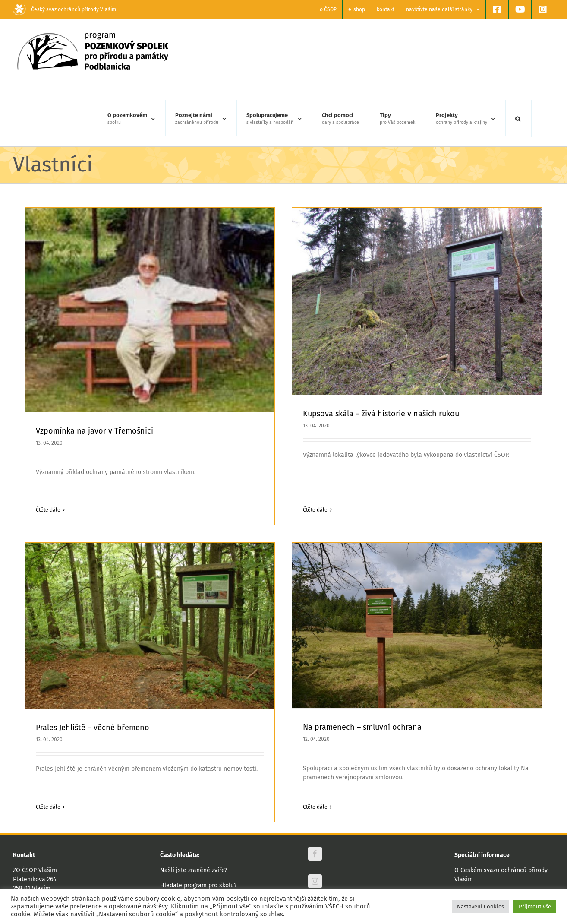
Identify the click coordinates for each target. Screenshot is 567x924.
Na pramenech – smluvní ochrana (320, 715)
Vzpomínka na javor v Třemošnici (94, 431)
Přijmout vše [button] (535, 907)
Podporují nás (473, 851)
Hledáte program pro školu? (198, 827)
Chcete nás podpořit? (189, 857)
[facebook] (315, 795)
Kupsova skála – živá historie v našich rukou (367, 413)
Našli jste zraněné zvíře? (194, 812)
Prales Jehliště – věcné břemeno (149, 674)
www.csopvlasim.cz (39, 845)
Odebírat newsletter (335, 880)
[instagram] (315, 823)
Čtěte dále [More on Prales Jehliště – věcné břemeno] (105, 753)
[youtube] (315, 851)
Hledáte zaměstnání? (189, 872)
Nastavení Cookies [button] (480, 907)
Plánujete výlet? (182, 842)
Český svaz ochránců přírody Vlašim (65, 9)
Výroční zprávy (474, 836)
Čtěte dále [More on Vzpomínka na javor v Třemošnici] (48, 510)
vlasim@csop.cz (56, 854)
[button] (518, 119)
